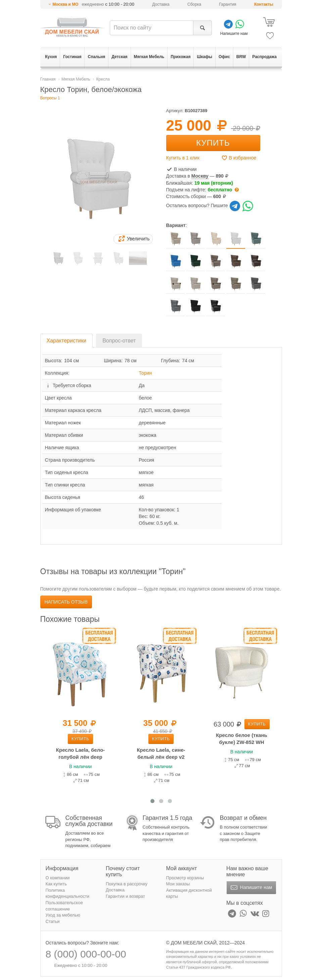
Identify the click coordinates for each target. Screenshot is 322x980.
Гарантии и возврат (125, 896)
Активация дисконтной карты (189, 893)
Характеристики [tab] (67, 341)
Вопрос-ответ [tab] (119, 341)
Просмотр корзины (185, 878)
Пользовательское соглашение (64, 906)
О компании (58, 878)
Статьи (53, 921)
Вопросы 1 (50, 98)
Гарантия (227, 4)
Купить (213, 143)
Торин (145, 373)
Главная (48, 79)
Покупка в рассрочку (127, 884)
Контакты (264, 4)
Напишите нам (251, 888)
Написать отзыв (66, 602)
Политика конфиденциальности (68, 893)
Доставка (161, 4)
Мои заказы (178, 884)
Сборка (194, 4)
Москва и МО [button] (65, 4)
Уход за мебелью (63, 915)
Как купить (56, 884)
